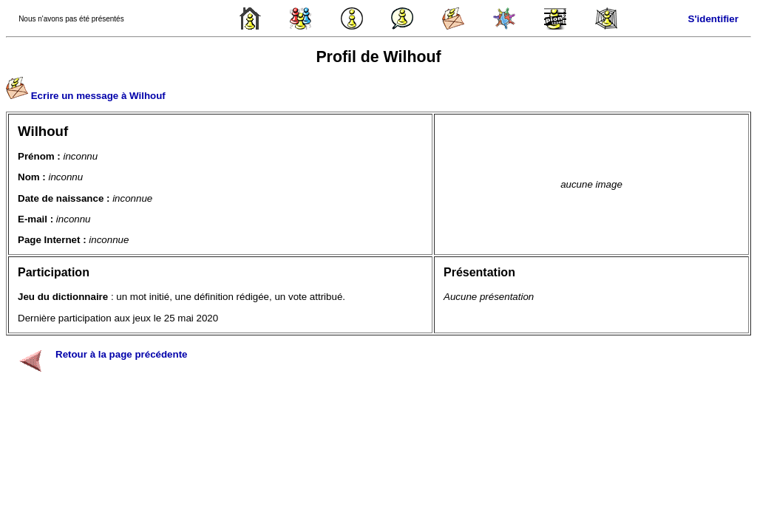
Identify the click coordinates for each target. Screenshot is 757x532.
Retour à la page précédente (122, 354)
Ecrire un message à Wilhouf (98, 96)
